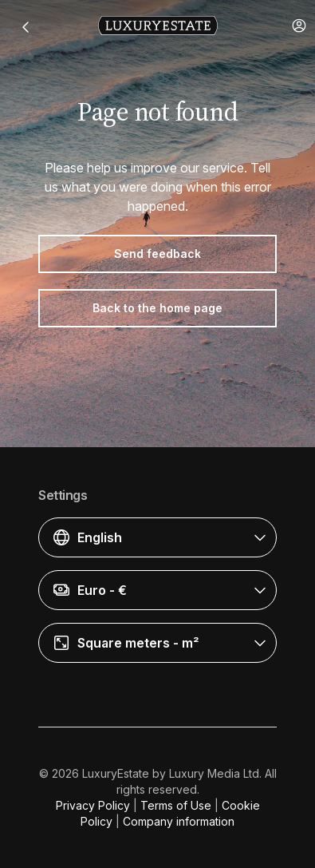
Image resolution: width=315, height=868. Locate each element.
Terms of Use (176, 805)
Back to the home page (157, 308)
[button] (299, 26)
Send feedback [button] (157, 254)
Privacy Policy (93, 805)
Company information (179, 821)
